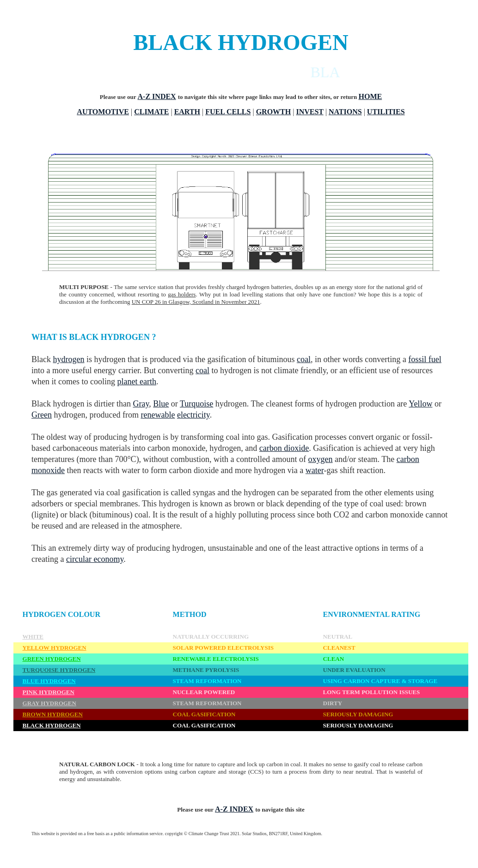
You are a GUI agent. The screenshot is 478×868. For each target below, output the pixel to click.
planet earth (136, 382)
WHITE (33, 637)
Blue (161, 404)
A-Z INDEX (157, 96)
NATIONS (345, 112)
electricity (193, 415)
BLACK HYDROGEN (52, 725)
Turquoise (196, 404)
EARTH (187, 112)
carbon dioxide (284, 448)
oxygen (321, 459)
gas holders (182, 294)
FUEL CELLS (228, 112)
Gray (141, 404)
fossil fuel (425, 359)
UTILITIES (386, 112)
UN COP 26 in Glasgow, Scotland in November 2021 (196, 302)
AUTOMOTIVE (103, 112)
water (315, 470)
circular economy (95, 559)
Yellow (420, 404)
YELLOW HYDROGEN (55, 648)
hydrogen (69, 359)
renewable (158, 415)
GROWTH (274, 112)
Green (42, 415)
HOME (371, 96)
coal (304, 359)
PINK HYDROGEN (49, 692)
